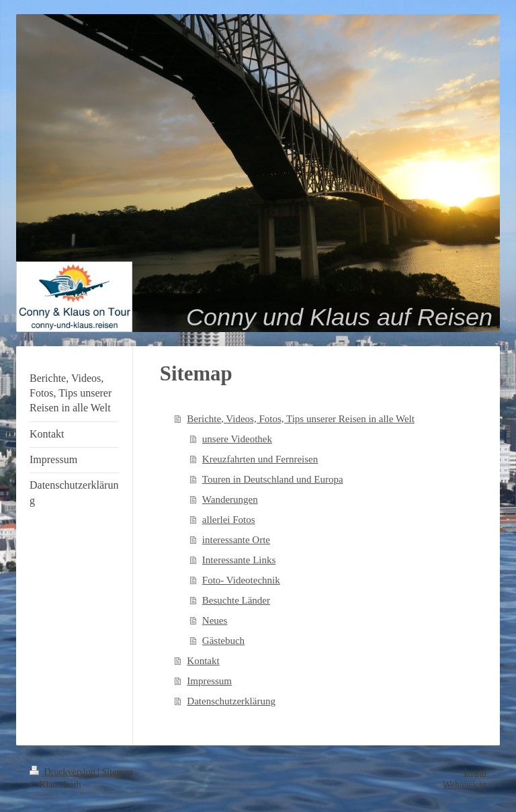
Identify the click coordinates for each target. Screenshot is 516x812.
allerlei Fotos (229, 520)
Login (475, 772)
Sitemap (118, 772)
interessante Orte (236, 540)
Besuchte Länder (236, 600)
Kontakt (203, 661)
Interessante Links (239, 560)
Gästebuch (223, 641)
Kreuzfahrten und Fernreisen (260, 459)
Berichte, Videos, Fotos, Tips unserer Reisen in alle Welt (301, 419)
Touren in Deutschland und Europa (273, 479)
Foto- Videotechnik (241, 580)
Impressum (209, 681)
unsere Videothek (237, 439)
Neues (215, 620)
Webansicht (465, 785)
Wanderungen (230, 499)
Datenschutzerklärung (231, 701)
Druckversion (63, 772)
